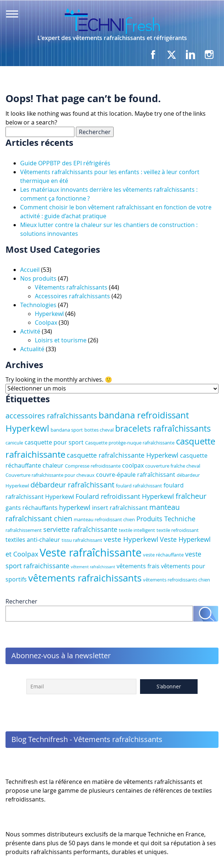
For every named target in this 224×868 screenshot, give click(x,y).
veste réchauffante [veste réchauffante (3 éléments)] (163, 555)
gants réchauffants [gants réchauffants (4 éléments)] (32, 508)
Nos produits (38, 278)
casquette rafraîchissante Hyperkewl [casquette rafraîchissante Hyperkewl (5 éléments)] (123, 455)
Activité (30, 331)
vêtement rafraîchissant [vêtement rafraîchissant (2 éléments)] (93, 567)
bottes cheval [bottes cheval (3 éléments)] (99, 430)
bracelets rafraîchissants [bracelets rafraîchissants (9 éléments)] (163, 428)
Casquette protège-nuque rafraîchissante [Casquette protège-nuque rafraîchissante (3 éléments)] (130, 443)
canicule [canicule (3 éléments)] (14, 443)
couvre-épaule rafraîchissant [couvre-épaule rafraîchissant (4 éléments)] (136, 475)
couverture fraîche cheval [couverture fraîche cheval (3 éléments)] (173, 466)
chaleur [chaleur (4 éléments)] (53, 465)
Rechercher (21, 601)
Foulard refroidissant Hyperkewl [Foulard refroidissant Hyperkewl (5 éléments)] (125, 496)
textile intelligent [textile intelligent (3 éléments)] (137, 530)
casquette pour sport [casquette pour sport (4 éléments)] (54, 442)
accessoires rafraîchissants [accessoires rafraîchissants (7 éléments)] (51, 416)
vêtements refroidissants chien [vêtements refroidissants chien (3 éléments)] (177, 580)
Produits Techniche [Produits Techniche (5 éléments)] (166, 519)
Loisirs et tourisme (61, 340)
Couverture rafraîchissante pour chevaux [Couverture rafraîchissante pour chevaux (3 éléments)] (50, 475)
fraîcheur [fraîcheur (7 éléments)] (191, 496)
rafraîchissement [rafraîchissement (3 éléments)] (24, 530)
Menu (12, 14)
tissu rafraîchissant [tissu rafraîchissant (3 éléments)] (82, 540)
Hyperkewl (49, 314)
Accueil (30, 270)
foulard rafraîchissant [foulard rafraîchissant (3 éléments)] (139, 486)
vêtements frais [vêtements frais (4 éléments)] (138, 566)
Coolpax (46, 323)
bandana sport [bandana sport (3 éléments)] (67, 430)
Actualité (32, 349)
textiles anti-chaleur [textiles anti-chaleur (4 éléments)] (33, 540)
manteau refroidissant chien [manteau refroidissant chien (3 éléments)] (104, 519)
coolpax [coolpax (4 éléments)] (133, 465)
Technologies (38, 305)
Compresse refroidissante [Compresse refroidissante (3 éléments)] (93, 466)
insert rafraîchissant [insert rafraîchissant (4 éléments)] (120, 508)
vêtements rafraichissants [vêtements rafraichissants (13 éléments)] (85, 578)
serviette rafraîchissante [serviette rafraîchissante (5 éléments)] (80, 529)
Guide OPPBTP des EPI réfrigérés (65, 163)
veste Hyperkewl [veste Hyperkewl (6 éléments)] (131, 539)
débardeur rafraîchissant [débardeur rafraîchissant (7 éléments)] (72, 485)
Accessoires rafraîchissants (72, 296)
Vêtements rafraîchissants (71, 287)
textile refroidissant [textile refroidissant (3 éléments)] (178, 530)
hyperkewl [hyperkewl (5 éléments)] (75, 507)
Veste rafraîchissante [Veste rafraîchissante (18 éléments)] (91, 552)
